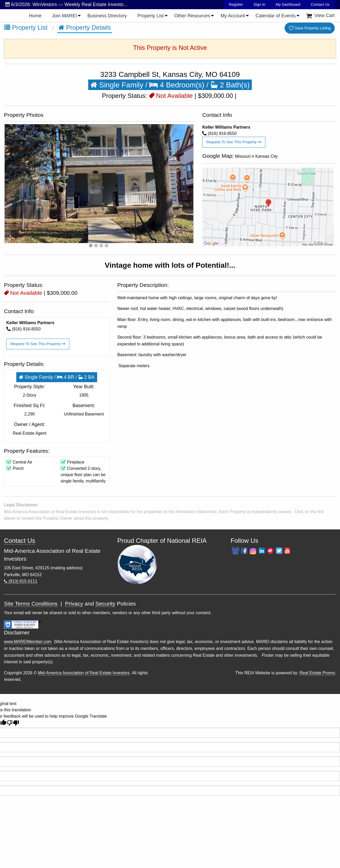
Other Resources (192, 16)
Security (105, 604)
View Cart (320, 15)
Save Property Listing (310, 28)
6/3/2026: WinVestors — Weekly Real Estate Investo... (66, 4)
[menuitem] (35, 16)
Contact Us (320, 4)
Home (35, 16)
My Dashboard (288, 4)
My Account (233, 16)
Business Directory (107, 16)
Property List (151, 16)
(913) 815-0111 (21, 581)
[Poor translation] (13, 723)
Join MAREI (64, 16)
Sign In (259, 4)
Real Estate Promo (317, 673)
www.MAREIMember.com (28, 642)
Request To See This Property (234, 142)
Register (236, 4)
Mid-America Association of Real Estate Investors (84, 673)
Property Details (85, 27)
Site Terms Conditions (31, 604)
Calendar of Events (276, 16)
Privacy (74, 604)
